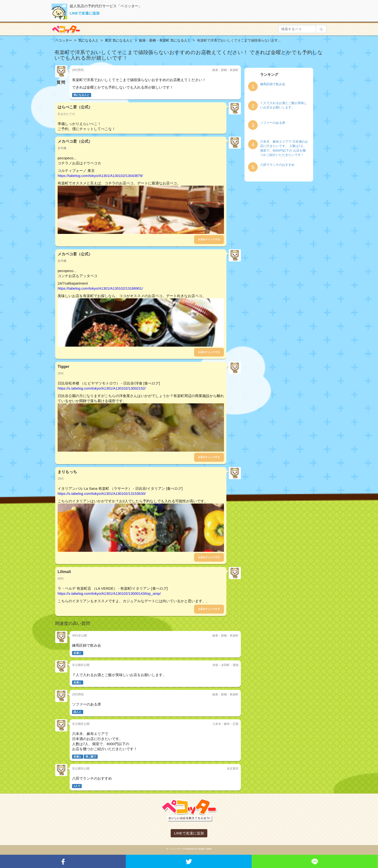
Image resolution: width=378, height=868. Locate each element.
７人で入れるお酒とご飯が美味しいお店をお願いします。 (284, 105)
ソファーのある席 (273, 123)
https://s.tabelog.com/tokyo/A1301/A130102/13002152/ (102, 388)
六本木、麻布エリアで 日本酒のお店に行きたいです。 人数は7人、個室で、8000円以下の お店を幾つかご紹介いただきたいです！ (284, 148)
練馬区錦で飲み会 (273, 84)
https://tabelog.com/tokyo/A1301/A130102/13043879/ (100, 176)
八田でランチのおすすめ (277, 165)
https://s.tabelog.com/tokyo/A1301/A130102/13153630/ (102, 493)
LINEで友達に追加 (85, 13)
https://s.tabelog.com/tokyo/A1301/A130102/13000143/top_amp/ (109, 593)
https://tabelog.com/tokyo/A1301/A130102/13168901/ (100, 288)
